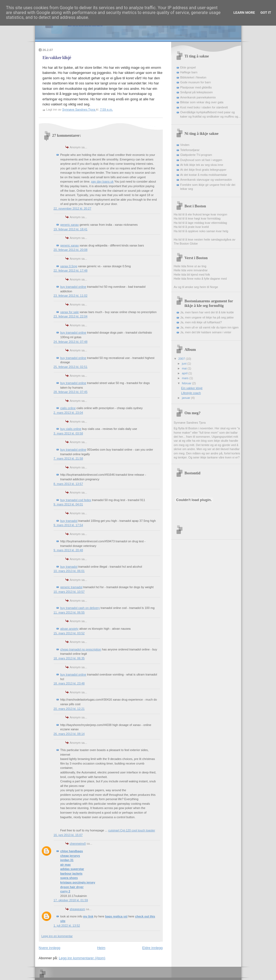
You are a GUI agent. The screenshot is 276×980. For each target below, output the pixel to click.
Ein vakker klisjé (192, 388)
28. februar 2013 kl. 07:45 (71, 392)
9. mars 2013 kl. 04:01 (68, 504)
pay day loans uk (102, 181)
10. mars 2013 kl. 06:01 (69, 571)
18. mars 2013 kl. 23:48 (69, 683)
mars (186, 378)
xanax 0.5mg (69, 266)
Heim (101, 948)
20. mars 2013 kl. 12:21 (69, 709)
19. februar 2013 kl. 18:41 (71, 229)
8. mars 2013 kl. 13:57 (68, 484)
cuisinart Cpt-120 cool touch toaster (132, 830)
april (185, 373)
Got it (266, 13)
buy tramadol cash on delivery (80, 608)
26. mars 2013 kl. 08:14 (69, 734)
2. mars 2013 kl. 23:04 (68, 413)
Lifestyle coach (191, 393)
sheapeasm (77, 909)
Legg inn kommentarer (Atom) (82, 958)
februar (187, 383)
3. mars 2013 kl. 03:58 (68, 433)
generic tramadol (71, 587)
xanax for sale (70, 312)
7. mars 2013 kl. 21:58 (68, 458)
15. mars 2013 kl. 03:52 (69, 633)
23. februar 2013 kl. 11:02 (71, 296)
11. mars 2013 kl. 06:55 (69, 612)
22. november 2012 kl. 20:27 (73, 208)
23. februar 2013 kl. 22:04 (71, 316)
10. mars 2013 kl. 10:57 (69, 592)
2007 (182, 359)
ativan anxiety (70, 629)
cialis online (68, 408)
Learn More (244, 13)
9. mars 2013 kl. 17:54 (68, 525)
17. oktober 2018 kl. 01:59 (71, 900)
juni (185, 364)
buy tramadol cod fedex (76, 500)
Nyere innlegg (50, 948)
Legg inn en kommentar (57, 936)
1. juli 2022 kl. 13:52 (67, 926)
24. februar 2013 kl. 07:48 (71, 342)
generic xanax (70, 225)
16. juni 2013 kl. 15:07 (68, 835)
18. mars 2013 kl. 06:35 (69, 658)
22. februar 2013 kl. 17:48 (71, 270)
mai (185, 368)
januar (187, 398)
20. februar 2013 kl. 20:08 (71, 250)
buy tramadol (69, 521)
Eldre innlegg (153, 948)
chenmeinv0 (78, 844)
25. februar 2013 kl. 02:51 (71, 367)
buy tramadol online (73, 287)
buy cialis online (71, 429)
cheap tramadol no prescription (81, 649)
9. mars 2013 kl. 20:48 (68, 550)
